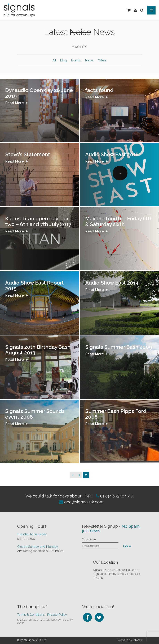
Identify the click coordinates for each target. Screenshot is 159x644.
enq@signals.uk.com (84, 502)
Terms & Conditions (31, 615)
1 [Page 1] (80, 475)
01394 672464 (113, 496)
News (89, 60)
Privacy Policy (57, 615)
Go (127, 546)
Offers (102, 60)
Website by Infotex (130, 640)
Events (76, 60)
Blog (63, 60)
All (54, 60)
